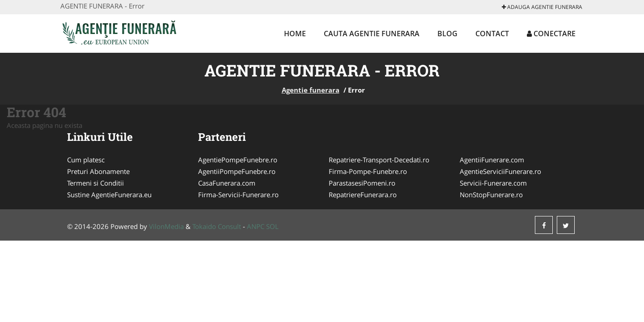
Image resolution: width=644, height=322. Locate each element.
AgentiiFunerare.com (492, 160)
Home (295, 34)
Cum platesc (86, 160)
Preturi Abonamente (98, 171)
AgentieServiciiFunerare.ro (500, 171)
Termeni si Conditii (95, 183)
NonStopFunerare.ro (491, 195)
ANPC (256, 226)
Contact (492, 34)
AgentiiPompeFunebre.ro (237, 171)
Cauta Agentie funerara (372, 34)
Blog (447, 34)
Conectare (551, 34)
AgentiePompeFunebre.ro (238, 160)
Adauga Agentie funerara (542, 7)
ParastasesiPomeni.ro (362, 183)
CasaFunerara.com (227, 183)
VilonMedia (166, 226)
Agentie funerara (311, 90)
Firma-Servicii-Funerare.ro (238, 195)
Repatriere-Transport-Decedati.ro (379, 160)
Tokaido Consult (217, 226)
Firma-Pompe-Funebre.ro (368, 171)
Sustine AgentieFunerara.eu (109, 195)
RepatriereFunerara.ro (363, 195)
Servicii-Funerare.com (493, 183)
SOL (272, 226)
